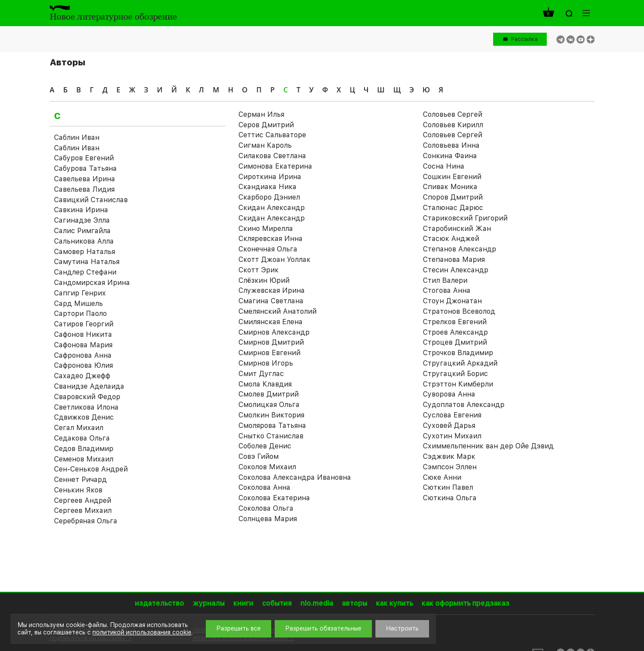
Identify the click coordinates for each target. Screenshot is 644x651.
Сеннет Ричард (80, 480)
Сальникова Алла (84, 241)
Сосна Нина (444, 166)
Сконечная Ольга (268, 249)
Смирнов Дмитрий (271, 342)
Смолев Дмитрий (269, 394)
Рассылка (524, 39)
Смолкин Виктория (271, 415)
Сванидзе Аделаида (89, 386)
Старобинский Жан (457, 229)
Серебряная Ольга (86, 521)
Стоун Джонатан (452, 301)
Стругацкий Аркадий (460, 363)
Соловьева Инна (451, 145)
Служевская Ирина (272, 290)
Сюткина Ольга (450, 498)
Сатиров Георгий (84, 324)
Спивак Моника (450, 187)
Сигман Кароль (265, 145)
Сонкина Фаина (450, 156)
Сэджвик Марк (449, 456)
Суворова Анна (449, 394)
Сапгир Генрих (80, 293)
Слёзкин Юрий (264, 280)
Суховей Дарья (449, 426)
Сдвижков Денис (84, 417)
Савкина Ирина (81, 210)
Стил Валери (445, 280)
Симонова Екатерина (275, 166)
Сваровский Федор (87, 397)
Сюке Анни (442, 477)
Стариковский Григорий (465, 218)
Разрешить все (239, 628)
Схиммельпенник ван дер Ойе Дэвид (488, 446)
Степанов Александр (460, 249)
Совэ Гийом (259, 456)
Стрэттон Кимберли (458, 384)
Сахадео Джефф (82, 376)
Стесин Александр (456, 270)
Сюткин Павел (448, 487)
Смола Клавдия (265, 384)
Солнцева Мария (268, 519)
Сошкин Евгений (452, 177)
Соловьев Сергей (453, 135)
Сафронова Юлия (83, 365)
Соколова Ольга (266, 508)
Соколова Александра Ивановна (295, 477)
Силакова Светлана (272, 156)
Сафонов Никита (83, 334)
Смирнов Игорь (266, 363)
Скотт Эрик (259, 270)
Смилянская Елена (271, 322)
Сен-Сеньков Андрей (91, 469)
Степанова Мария (454, 259)
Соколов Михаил (267, 467)
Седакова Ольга (82, 438)
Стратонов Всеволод (459, 311)
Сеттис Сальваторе (272, 135)
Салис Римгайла (82, 231)
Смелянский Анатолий (278, 311)
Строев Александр (455, 332)
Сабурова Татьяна (85, 168)
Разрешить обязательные (323, 628)
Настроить (402, 628)
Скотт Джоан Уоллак (274, 259)
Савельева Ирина (85, 179)
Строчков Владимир (458, 353)
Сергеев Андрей (83, 500)
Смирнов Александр (274, 332)
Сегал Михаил (79, 428)
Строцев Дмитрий (455, 342)
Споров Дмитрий (453, 197)
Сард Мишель (78, 303)
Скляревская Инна (271, 239)
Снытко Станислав (271, 436)
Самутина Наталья (87, 262)
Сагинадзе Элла (82, 220)
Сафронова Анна (83, 355)
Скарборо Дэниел (269, 197)
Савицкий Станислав (91, 200)
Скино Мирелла (266, 229)
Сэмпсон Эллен (450, 467)
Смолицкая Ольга (269, 405)
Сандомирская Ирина (92, 283)
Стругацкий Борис (455, 374)
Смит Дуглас (261, 374)
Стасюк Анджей (451, 239)
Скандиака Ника (267, 187)
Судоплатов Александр (464, 405)
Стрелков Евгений (455, 322)
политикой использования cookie (142, 632)
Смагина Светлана (271, 301)
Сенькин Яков (78, 490)
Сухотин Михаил (452, 436)
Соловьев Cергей (453, 114)
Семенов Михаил (84, 459)
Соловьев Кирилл (453, 125)
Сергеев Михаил (83, 510)
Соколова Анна (264, 487)
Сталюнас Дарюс (453, 208)
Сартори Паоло (80, 314)
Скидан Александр (272, 208)
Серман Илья (261, 114)
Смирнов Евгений (269, 353)
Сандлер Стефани (85, 272)
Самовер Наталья (85, 252)
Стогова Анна (447, 290)
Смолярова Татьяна (272, 426)
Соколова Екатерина (274, 498)
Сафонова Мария (83, 345)
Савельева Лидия (84, 189)
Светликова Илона (86, 407)
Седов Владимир (84, 449)
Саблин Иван (77, 137)
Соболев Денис (265, 446)
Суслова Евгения (452, 415)
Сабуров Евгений (84, 158)
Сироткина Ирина (270, 177)
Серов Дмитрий (266, 125)
